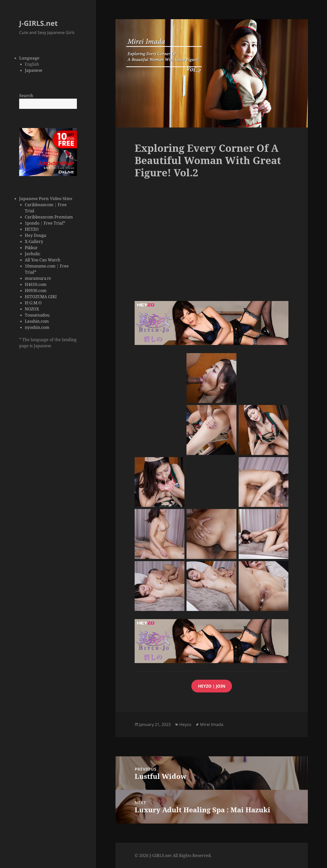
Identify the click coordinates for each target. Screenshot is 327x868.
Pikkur (31, 248)
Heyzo (185, 724)
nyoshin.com (37, 327)
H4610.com (36, 284)
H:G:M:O (33, 303)
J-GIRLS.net (38, 23)
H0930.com (36, 291)
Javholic (33, 254)
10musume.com (40, 266)
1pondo (32, 223)
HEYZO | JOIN (212, 686)
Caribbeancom (39, 205)
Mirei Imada (212, 724)
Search (26, 96)
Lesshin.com (37, 321)
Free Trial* (54, 223)
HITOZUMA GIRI (41, 297)
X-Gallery (34, 241)
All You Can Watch (43, 260)
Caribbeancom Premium (49, 217)
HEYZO (32, 229)
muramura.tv (38, 278)
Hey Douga (36, 235)
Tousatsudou (37, 315)
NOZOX (32, 309)
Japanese (34, 70)
